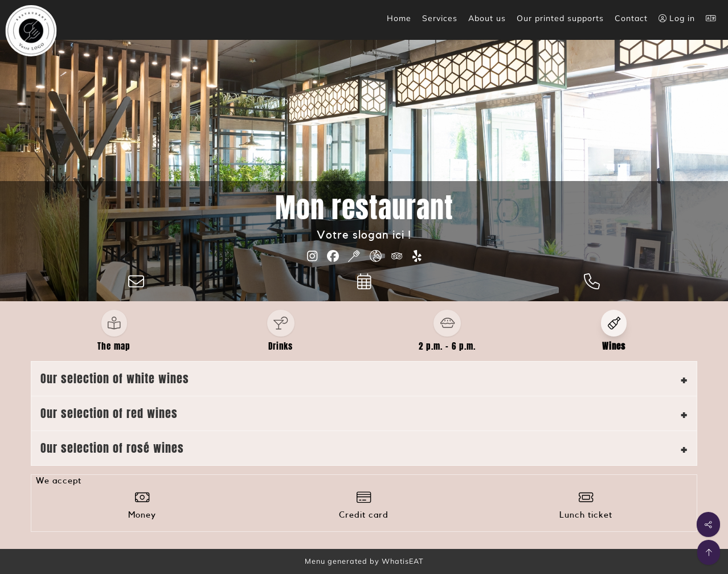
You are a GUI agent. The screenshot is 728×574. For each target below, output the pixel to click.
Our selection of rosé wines (112, 448)
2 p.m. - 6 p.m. (447, 346)
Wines (614, 346)
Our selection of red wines (109, 413)
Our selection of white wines (115, 378)
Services (440, 18)
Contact (631, 18)
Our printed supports (560, 18)
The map (114, 346)
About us (487, 18)
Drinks (281, 346)
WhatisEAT (403, 561)
